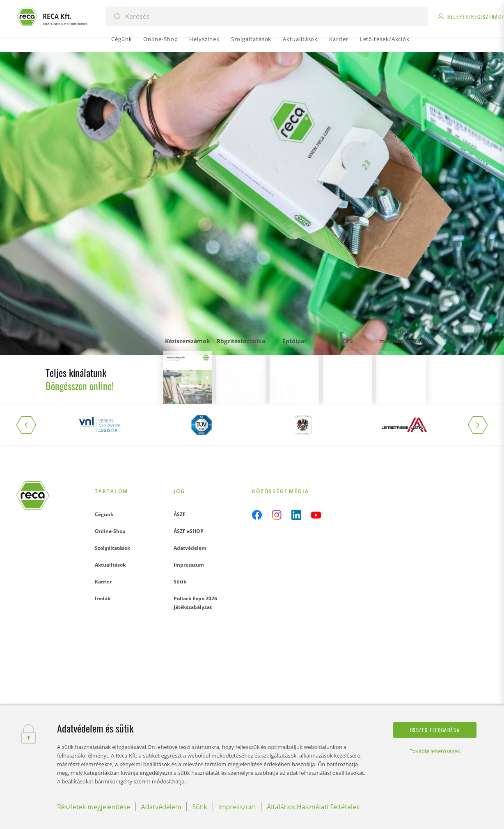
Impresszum (189, 565)
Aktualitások (110, 565)
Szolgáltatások (112, 548)
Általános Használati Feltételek (313, 807)
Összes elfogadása (435, 730)
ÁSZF (180, 514)
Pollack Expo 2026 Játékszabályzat (195, 603)
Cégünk (104, 514)
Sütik (180, 582)
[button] (33, 425)
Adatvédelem (190, 548)
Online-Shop (110, 531)
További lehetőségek (435, 751)
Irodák (103, 598)
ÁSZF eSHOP (189, 531)
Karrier (103, 582)
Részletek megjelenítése (94, 807)
